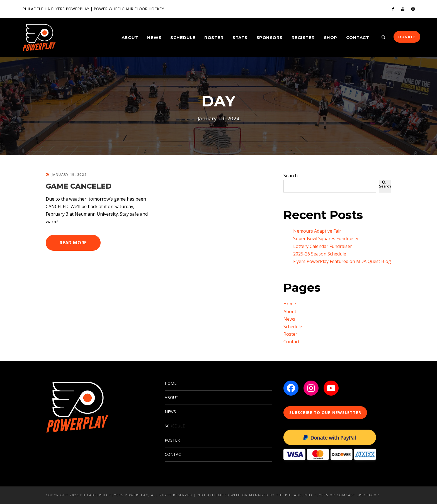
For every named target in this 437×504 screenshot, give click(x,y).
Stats (240, 37)
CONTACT (174, 454)
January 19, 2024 (69, 175)
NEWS (170, 412)
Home (290, 304)
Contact (358, 37)
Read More (73, 243)
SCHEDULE (175, 426)
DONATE (407, 37)
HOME (171, 383)
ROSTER (172, 440)
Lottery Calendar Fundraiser (323, 246)
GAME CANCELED (79, 186)
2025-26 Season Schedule (320, 254)
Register (303, 37)
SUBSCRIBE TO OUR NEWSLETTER (325, 412)
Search (291, 176)
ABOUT (172, 397)
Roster (214, 37)
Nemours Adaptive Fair (317, 231)
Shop (331, 37)
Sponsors (270, 37)
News (154, 37)
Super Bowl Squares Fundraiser (326, 238)
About (130, 37)
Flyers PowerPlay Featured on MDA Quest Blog (342, 261)
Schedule (183, 37)
